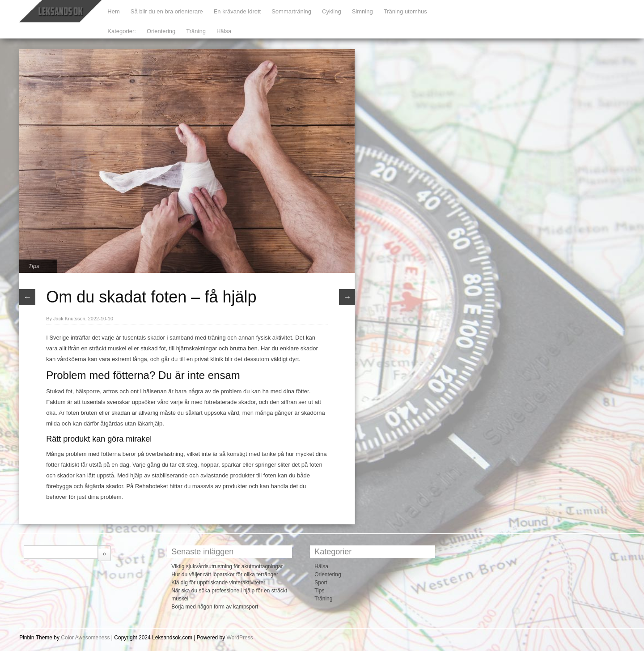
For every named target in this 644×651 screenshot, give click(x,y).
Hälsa (224, 31)
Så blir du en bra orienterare (167, 11)
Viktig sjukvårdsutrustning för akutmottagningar (227, 566)
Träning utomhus (405, 11)
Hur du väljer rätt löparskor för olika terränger (225, 574)
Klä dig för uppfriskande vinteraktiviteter (218, 583)
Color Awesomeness (85, 638)
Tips (34, 266)
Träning (196, 31)
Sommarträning (291, 11)
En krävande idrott (237, 11)
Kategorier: (122, 31)
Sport (321, 583)
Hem (113, 11)
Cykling (332, 11)
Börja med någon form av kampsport (215, 607)
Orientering (161, 31)
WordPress (240, 638)
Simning (362, 11)
